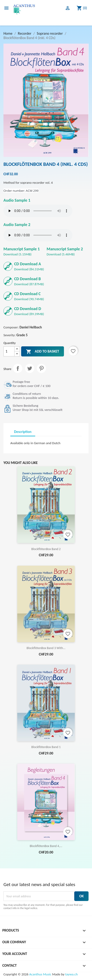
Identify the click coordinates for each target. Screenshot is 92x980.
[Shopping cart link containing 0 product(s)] (82, 8)
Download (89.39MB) (29, 311)
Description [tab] (23, 432)
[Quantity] (9, 351)
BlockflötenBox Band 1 (46, 747)
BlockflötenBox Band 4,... (46, 846)
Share (18, 368)
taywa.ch (71, 974)
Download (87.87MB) (29, 281)
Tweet (30, 368)
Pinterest (41, 368)
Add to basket (43, 352)
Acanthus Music (40, 974)
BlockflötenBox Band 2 (46, 549)
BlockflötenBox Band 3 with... (46, 648)
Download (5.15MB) (22, 251)
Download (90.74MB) (29, 296)
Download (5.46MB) (65, 251)
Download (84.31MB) (29, 266)
